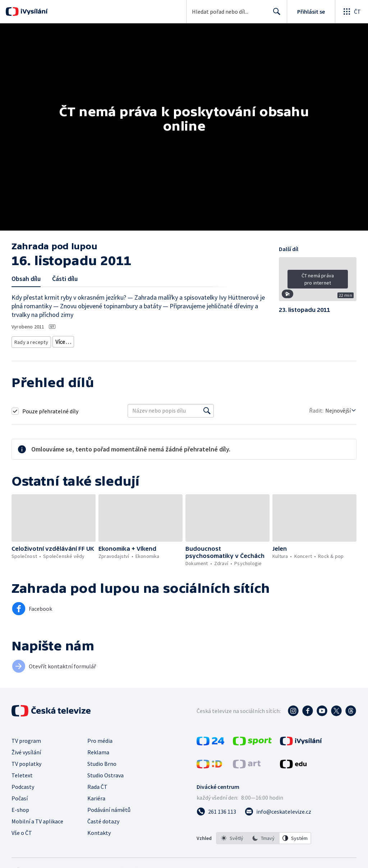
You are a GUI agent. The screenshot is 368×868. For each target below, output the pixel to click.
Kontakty (99, 830)
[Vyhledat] (207, 408)
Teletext (22, 773)
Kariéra (96, 796)
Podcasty (23, 784)
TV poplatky (26, 761)
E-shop (20, 807)
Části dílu (65, 279)
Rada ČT (97, 784)
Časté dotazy (103, 819)
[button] (318, 282)
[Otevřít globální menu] (351, 12)
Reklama (98, 750)
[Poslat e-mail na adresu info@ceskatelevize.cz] (278, 809)
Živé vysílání (26, 750)
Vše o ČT (22, 830)
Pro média (100, 738)
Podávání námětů (109, 807)
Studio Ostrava (105, 773)
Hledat (275, 14)
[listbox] (264, 836)
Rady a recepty (30, 340)
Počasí (20, 796)
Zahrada (63, 340)
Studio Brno (102, 761)
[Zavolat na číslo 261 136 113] (216, 809)
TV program (26, 738)
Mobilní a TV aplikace (37, 819)
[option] (232, 836)
